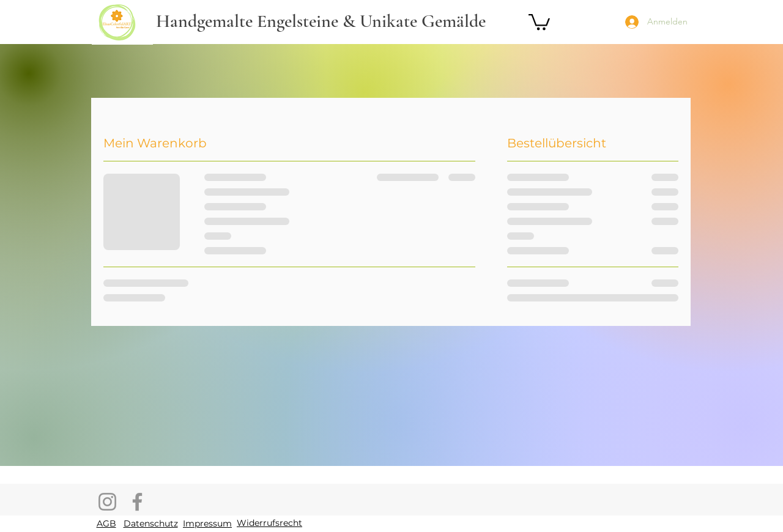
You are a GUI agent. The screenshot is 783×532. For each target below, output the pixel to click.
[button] (539, 21)
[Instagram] (107, 502)
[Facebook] (137, 502)
